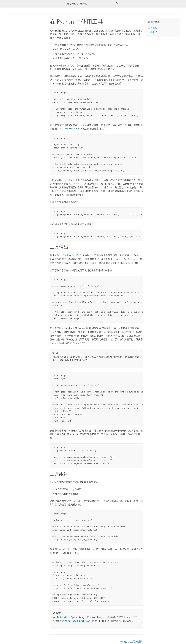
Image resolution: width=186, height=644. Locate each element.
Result (75, 255)
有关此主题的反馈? (134, 639)
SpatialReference (68, 129)
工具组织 (152, 32)
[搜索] (117, 4)
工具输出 (152, 28)
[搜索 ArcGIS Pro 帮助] (90, 4)
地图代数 (64, 614)
